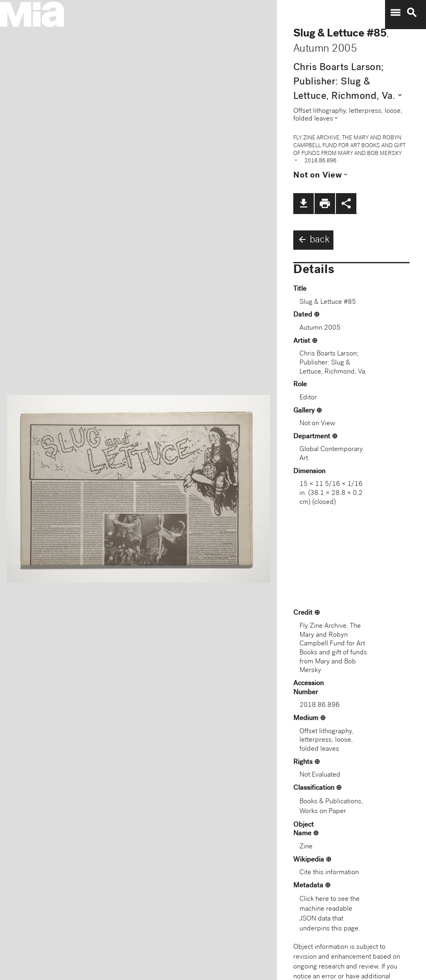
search (412, 13)
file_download (304, 203)
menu (395, 13)
